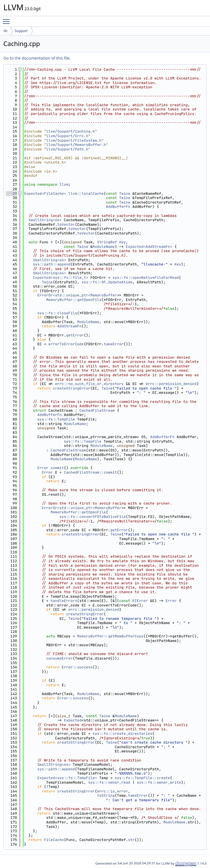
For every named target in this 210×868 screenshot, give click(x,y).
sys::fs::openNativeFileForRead (146, 278)
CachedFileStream (97, 410)
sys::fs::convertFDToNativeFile (93, 517)
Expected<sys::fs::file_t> (61, 278)
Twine (125, 194)
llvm (64, 184)
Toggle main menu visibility (8, 19)
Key (122, 242)
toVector (66, 224)
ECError (140, 601)
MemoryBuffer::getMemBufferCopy (110, 636)
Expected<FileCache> (45, 194)
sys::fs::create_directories (123, 734)
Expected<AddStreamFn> (149, 247)
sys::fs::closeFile (57, 313)
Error (43, 468)
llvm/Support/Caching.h (71, 131)
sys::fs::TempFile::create (142, 778)
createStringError (72, 388)
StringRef (107, 242)
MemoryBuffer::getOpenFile (74, 300)
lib (6, 31)
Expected (73, 720)
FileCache (54, 840)
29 (11, 194)
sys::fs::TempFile (56, 419)
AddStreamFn (69, 326)
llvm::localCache (86, 194)
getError (75, 335)
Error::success (77, 667)
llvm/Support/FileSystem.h (74, 140)
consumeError (60, 658)
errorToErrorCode (66, 344)
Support (21, 31)
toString (106, 795)
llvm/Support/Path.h (67, 149)
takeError (114, 344)
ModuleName (104, 247)
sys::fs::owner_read (109, 782)
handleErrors (64, 601)
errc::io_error (112, 791)
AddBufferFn (118, 207)
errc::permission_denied (171, 384)
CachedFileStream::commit (90, 472)
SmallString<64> (45, 220)
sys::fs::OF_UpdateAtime (107, 282)
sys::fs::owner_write (159, 782)
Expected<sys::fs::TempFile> (67, 778)
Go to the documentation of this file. (37, 58)
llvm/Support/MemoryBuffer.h (76, 145)
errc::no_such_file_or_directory (89, 384)
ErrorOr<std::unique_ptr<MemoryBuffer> (78, 295)
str (131, 840)
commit (57, 468)
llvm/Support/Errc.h (67, 136)
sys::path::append (52, 264)
